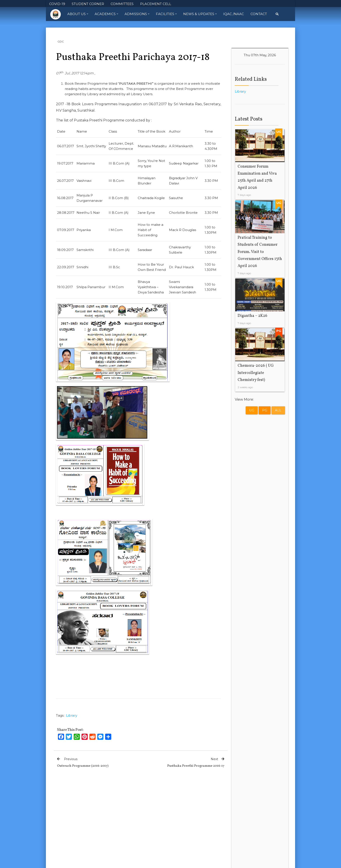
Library (72, 715)
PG (265, 410)
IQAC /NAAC (234, 14)
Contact (259, 14)
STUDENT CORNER (88, 4)
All (278, 410)
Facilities (166, 14)
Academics (106, 14)
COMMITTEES (122, 4)
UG (252, 410)
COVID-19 (57, 4)
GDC (61, 41)
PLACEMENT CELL (156, 4)
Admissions (137, 14)
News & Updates (200, 14)
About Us (78, 14)
